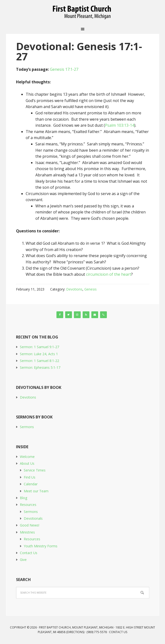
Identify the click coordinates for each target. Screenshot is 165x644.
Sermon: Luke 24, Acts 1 (39, 354)
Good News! (30, 525)
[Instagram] (77, 315)
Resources (28, 505)
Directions (75, 632)
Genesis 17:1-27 (64, 69)
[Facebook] (60, 315)
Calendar (31, 484)
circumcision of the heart (109, 274)
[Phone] (103, 315)
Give (23, 560)
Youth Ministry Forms (41, 546)
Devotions (74, 289)
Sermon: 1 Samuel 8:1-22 (39, 361)
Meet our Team (36, 491)
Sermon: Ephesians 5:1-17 (40, 367)
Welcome (27, 457)
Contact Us (29, 553)
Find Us (30, 477)
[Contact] (95, 315)
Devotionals (33, 518)
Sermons (27, 427)
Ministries (27, 532)
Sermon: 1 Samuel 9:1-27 (39, 347)
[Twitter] (69, 315)
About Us (27, 463)
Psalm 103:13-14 (120, 125)
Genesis (90, 289)
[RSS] (86, 315)
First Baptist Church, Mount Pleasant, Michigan (83, 12)
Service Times (35, 470)
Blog (24, 498)
